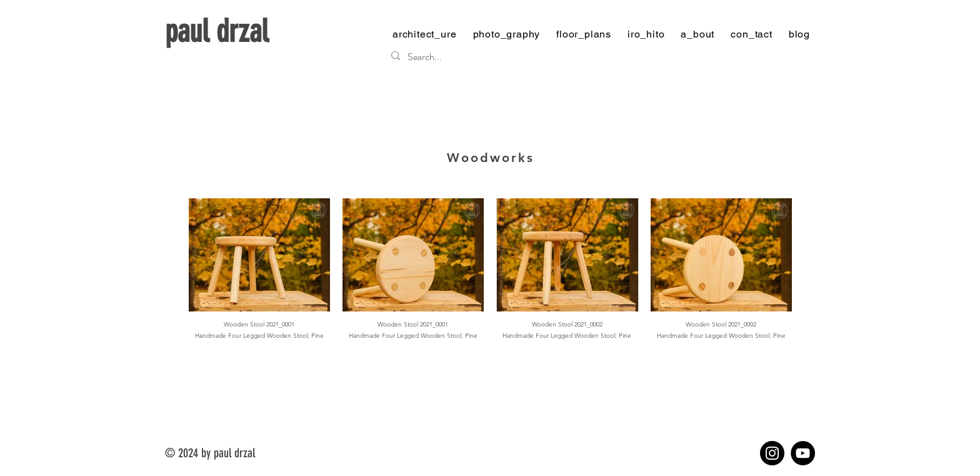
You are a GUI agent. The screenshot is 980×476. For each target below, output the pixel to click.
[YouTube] (803, 453)
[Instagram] (772, 453)
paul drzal (217, 31)
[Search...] (598, 57)
